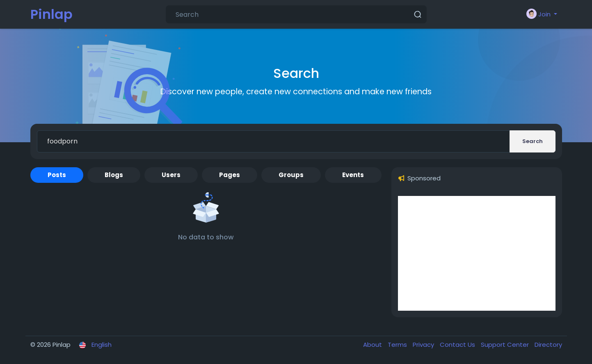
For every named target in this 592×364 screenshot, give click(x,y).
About (373, 345)
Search (533, 141)
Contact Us (458, 345)
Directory (548, 345)
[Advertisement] (477, 253)
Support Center (506, 345)
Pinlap (51, 14)
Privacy (424, 345)
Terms (398, 345)
